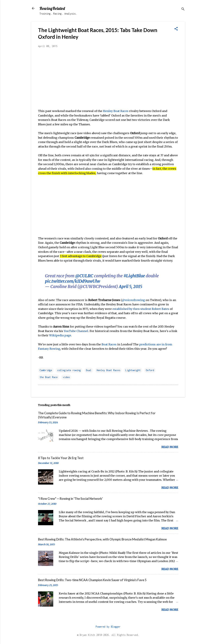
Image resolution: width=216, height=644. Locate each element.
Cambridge (46, 370)
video (66, 377)
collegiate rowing (69, 370)
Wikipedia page (60, 335)
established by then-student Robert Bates (141, 309)
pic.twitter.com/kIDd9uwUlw (73, 281)
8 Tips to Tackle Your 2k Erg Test (61, 458)
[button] (176, 29)
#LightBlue (134, 276)
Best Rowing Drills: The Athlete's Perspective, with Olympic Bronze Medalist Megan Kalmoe (102, 539)
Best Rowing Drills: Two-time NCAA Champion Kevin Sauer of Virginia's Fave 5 (92, 580)
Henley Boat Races (116, 111)
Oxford (150, 370)
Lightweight (133, 370)
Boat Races (109, 344)
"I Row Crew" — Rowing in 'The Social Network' (70, 499)
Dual (89, 370)
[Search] (183, 9)
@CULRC (84, 276)
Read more (170, 447)
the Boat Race (49, 377)
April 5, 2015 (130, 287)
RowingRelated (52, 8)
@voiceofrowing (133, 300)
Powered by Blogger (108, 627)
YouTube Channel (76, 331)
